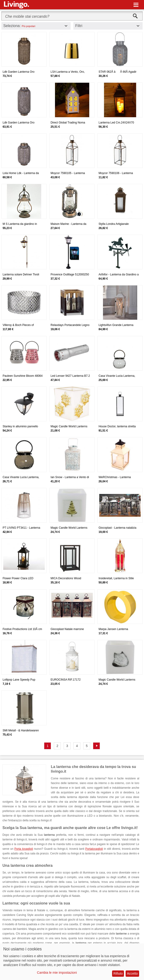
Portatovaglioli (94, 849)
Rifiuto (118, 973)
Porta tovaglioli (24, 849)
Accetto (132, 973)
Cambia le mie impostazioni (57, 973)
